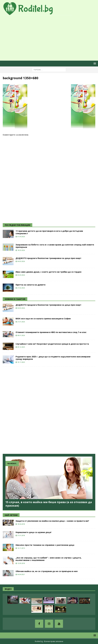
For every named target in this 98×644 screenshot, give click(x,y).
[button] (94, 63)
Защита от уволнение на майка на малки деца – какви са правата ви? (52, 521)
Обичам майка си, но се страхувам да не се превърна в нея (47, 571)
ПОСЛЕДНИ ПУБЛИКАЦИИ (18, 225)
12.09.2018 (21, 563)
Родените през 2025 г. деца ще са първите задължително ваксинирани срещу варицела (53, 358)
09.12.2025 (21, 347)
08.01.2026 (21, 335)
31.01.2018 (21, 535)
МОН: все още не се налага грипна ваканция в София (43, 319)
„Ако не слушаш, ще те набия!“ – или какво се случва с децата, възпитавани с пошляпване (49, 559)
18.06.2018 (21, 524)
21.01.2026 (21, 322)
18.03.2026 (21, 250)
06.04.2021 (21, 574)
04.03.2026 (21, 261)
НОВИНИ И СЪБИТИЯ (15, 299)
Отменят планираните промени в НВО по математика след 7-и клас (51, 332)
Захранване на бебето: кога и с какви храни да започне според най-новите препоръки (55, 246)
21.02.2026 (21, 288)
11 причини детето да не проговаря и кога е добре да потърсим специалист (49, 232)
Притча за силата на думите (31, 285)
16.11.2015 (21, 548)
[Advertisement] (50, 38)
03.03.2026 (21, 275)
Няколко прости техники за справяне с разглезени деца (45, 545)
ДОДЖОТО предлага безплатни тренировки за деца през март (48, 258)
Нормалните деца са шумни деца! (33, 532)
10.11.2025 (21, 362)
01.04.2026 (21, 237)
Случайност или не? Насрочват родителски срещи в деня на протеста (52, 344)
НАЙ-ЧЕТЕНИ (11, 515)
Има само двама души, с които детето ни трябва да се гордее (49, 272)
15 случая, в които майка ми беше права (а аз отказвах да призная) (49, 504)
